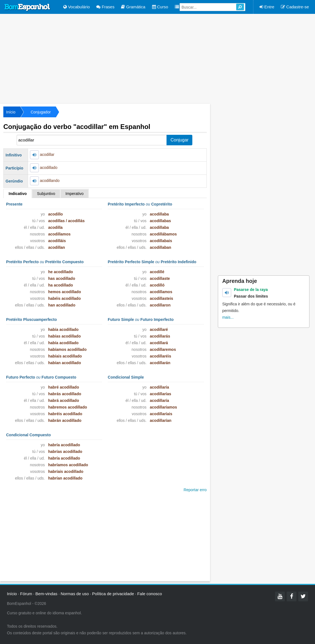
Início (11, 112)
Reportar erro (195, 490)
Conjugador (41, 112)
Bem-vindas (46, 594)
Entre (267, 7)
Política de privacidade (113, 594)
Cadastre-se (295, 7)
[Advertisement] (157, 58)
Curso (160, 7)
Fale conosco (149, 594)
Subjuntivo (46, 194)
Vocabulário (77, 7)
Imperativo (75, 194)
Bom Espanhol (27, 7)
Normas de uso (75, 594)
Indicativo (18, 194)
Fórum (26, 594)
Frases (105, 7)
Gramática (133, 7)
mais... (228, 317)
